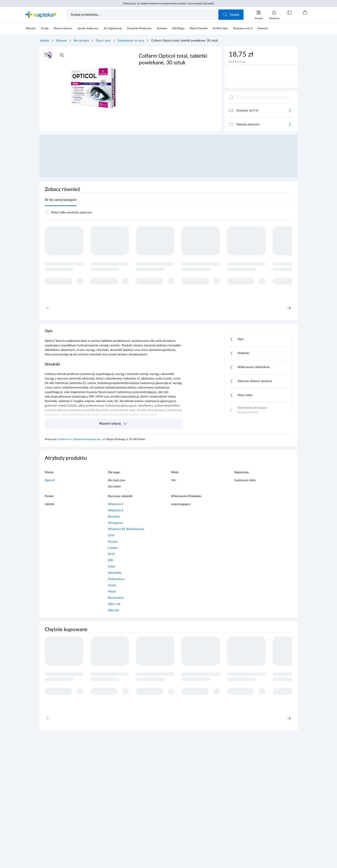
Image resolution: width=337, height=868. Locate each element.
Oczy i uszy (103, 41)
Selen (111, 567)
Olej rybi (113, 610)
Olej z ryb (114, 604)
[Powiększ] (62, 55)
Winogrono (115, 523)
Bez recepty (81, 41)
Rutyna (113, 542)
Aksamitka (115, 573)
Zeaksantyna (116, 579)
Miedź (112, 592)
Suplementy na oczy (131, 41)
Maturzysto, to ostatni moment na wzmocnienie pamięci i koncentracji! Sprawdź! (168, 3)
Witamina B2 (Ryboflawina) (126, 529)
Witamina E (116, 510)
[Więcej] (290, 110)
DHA (111, 554)
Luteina (113, 548)
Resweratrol (116, 598)
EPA (110, 560)
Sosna (112, 585)
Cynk (111, 535)
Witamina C (116, 504)
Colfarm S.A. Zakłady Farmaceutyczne (80, 439)
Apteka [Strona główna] (44, 41)
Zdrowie (61, 41)
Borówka (114, 517)
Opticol (50, 480)
